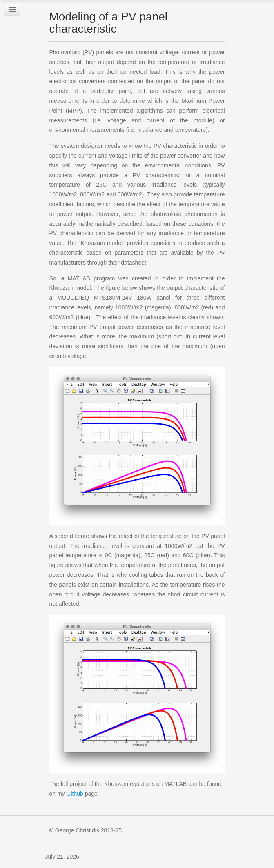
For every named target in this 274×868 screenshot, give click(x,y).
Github (75, 794)
